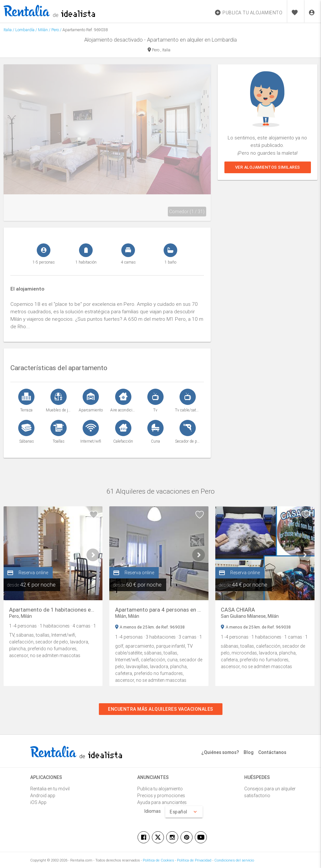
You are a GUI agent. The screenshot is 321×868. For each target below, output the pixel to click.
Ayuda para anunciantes (162, 802)
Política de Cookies (158, 860)
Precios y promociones (161, 796)
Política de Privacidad (194, 860)
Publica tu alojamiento (160, 789)
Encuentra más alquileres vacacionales (161, 709)
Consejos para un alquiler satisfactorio (270, 792)
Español (184, 812)
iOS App (38, 802)
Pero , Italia (159, 50)
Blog (249, 752)
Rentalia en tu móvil (50, 789)
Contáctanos (272, 752)
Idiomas (153, 811)
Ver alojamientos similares (267, 167)
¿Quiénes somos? (220, 752)
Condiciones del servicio (234, 860)
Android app (43, 796)
